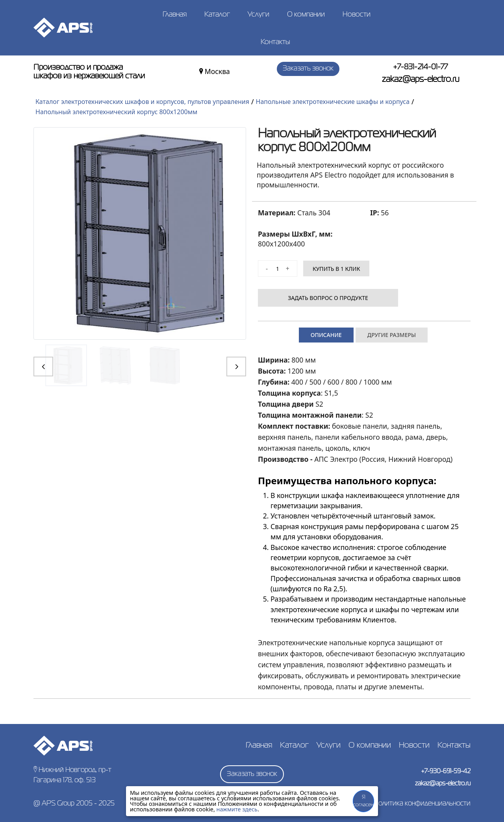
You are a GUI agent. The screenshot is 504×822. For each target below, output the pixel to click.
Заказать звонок (308, 70)
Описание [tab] (326, 335)
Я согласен (363, 801)
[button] (43, 367)
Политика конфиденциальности (422, 804)
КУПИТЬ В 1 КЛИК (336, 269)
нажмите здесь (237, 809)
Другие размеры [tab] (392, 335)
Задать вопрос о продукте (336, 298)
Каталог (217, 15)
